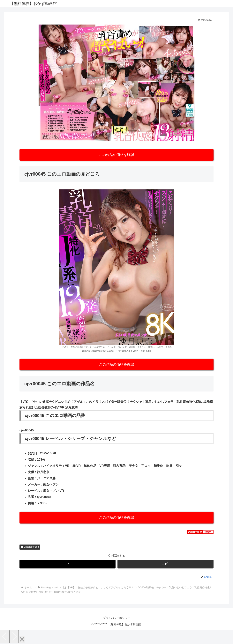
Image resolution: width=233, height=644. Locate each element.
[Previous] (5, 637)
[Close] (22, 640)
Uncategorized (30, 547)
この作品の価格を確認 (116, 155)
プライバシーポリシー (116, 618)
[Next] (14, 637)
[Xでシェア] (68, 564)
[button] (165, 564)
